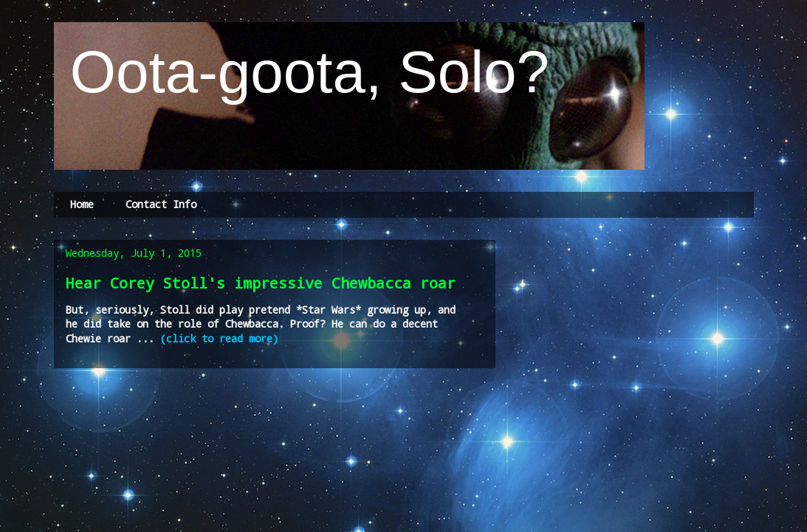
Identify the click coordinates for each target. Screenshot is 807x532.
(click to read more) (219, 338)
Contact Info (161, 204)
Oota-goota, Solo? (302, 72)
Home (82, 204)
